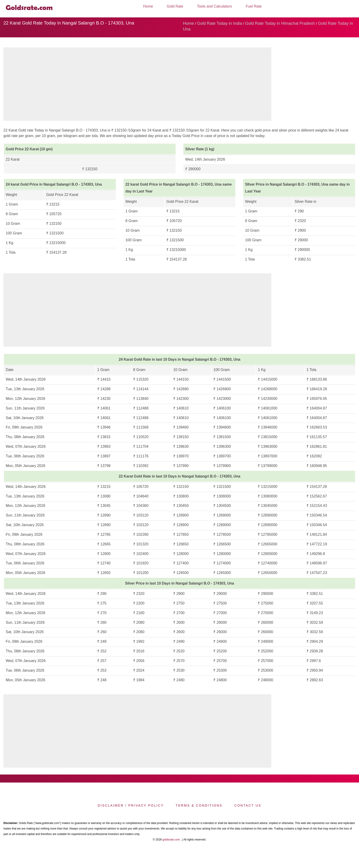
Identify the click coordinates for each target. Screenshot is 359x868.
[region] (137, 85)
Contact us (248, 805)
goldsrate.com (171, 840)
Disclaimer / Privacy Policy (131, 805)
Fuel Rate (254, 6)
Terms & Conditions (199, 805)
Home (148, 6)
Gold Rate (175, 6)
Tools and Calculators (214, 6)
